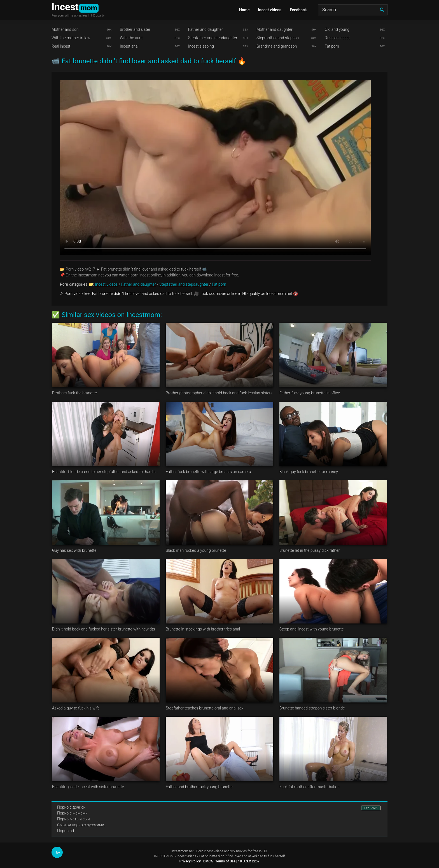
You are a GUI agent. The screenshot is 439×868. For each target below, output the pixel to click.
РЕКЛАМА (371, 808)
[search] (382, 10)
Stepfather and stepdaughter (213, 38)
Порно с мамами (72, 813)
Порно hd (66, 831)
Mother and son (65, 29)
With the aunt (131, 38)
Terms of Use (225, 861)
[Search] (353, 10)
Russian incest (337, 38)
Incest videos (270, 10)
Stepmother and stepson (278, 38)
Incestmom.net (183, 851)
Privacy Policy (190, 861)
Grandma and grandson (277, 46)
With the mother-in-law (71, 38)
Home (244, 10)
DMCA (208, 861)
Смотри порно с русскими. (81, 825)
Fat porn (332, 46)
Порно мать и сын (73, 819)
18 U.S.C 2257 (249, 861)
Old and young (337, 29)
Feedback (298, 10)
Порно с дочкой (71, 807)
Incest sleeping (201, 46)
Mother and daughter (275, 29)
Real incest (61, 46)
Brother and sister (135, 29)
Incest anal (129, 46)
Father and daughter (206, 29)
